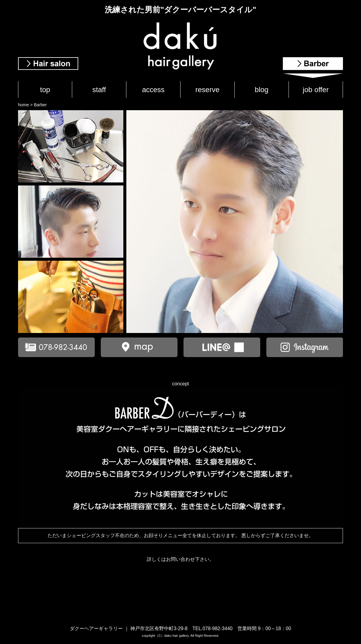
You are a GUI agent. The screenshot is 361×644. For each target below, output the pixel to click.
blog (262, 90)
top (45, 90)
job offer (316, 90)
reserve (207, 90)
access (153, 90)
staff (99, 90)
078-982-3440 (218, 628)
